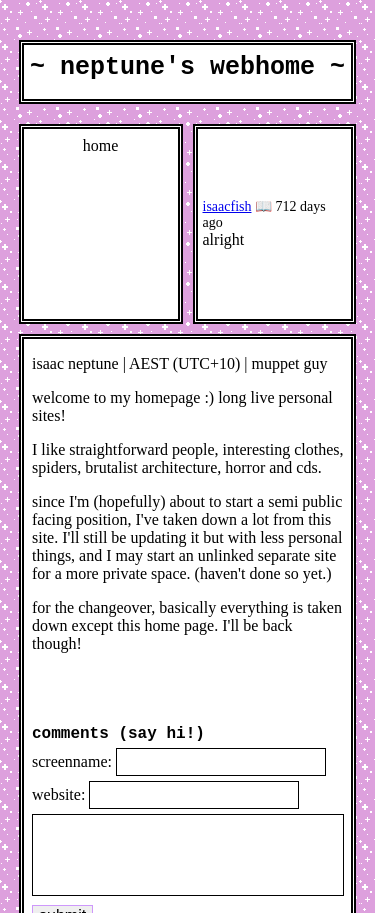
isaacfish (227, 211)
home (101, 150)
